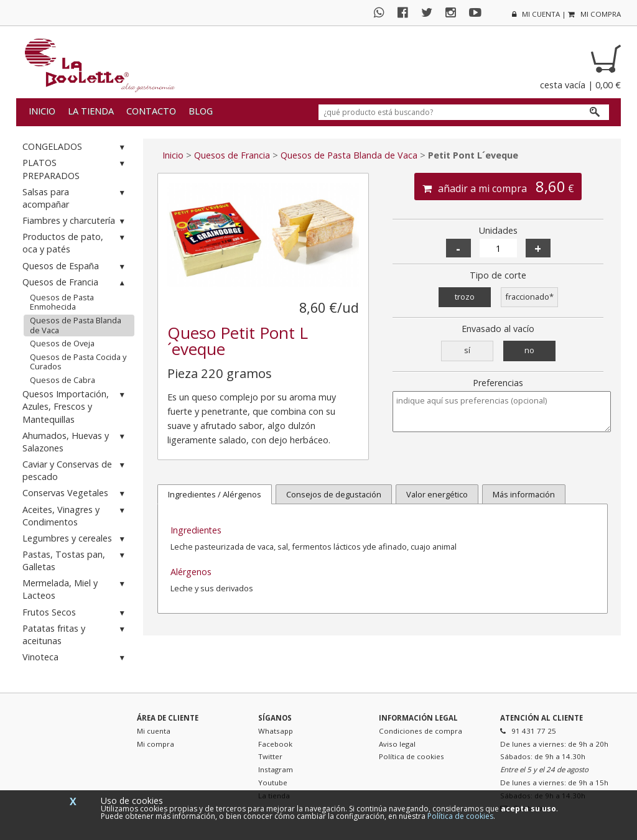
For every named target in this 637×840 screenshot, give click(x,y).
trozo (465, 297)
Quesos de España (76, 266)
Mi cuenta (154, 731)
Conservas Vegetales (76, 493)
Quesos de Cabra (63, 380)
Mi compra (156, 744)
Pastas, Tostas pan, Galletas (76, 561)
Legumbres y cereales (76, 539)
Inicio (42, 111)
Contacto (151, 111)
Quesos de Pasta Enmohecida (62, 302)
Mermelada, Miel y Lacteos (76, 589)
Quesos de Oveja (62, 343)
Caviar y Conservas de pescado (76, 470)
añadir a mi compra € (498, 187)
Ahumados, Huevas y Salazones (76, 442)
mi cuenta (536, 14)
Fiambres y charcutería (76, 221)
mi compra (594, 14)
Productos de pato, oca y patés (76, 243)
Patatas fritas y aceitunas (76, 635)
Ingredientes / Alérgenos (215, 494)
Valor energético (437, 494)
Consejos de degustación (334, 494)
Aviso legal (397, 744)
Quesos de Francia (76, 283)
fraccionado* (529, 297)
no (529, 350)
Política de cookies (411, 756)
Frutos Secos (76, 613)
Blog (201, 111)
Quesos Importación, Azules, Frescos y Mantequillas (76, 406)
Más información (524, 494)
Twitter (270, 756)
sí (467, 350)
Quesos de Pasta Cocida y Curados (78, 362)
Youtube (273, 782)
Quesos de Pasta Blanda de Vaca (76, 325)
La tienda (91, 111)
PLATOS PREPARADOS (76, 169)
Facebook (275, 744)
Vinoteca (76, 658)
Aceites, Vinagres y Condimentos (76, 516)
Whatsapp (276, 731)
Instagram (276, 769)
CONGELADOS (76, 147)
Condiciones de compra (421, 731)
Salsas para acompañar (76, 198)
